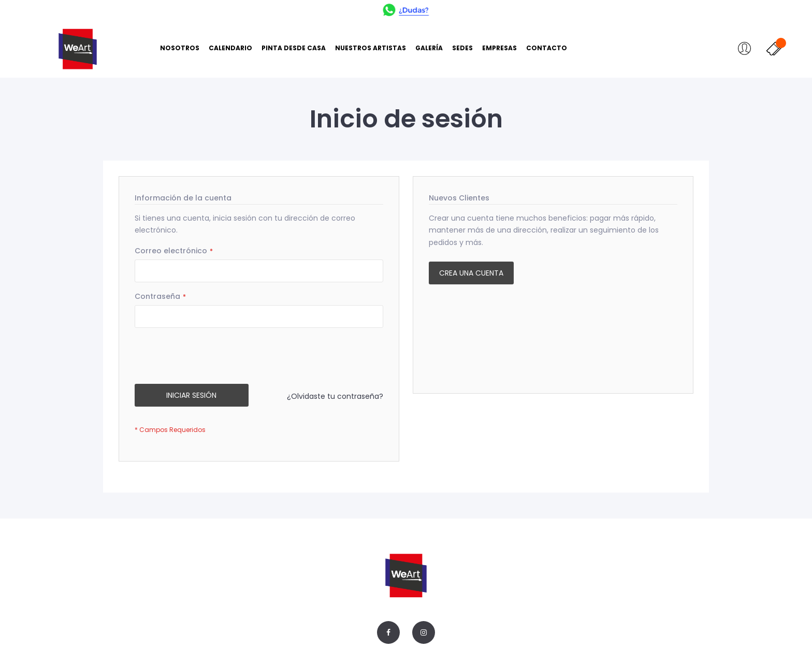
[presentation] (213, 358)
